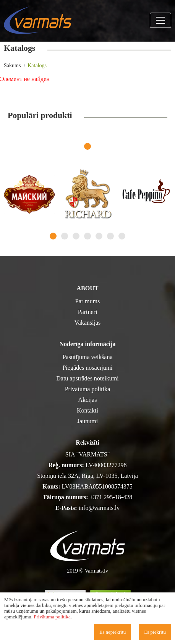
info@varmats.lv (99, 508)
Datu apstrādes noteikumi (87, 378)
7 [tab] (122, 236)
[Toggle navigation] (160, 20)
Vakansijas (87, 323)
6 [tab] (110, 236)
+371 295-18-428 (111, 497)
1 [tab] (87, 146)
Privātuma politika (88, 389)
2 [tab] (65, 236)
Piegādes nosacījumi (87, 368)
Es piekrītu (155, 632)
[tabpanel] (29, 194)
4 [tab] (87, 236)
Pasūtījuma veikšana (87, 357)
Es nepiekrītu (113, 632)
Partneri (88, 312)
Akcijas (88, 400)
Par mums (87, 301)
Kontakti (87, 410)
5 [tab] (99, 236)
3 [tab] (76, 236)
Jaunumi (87, 421)
